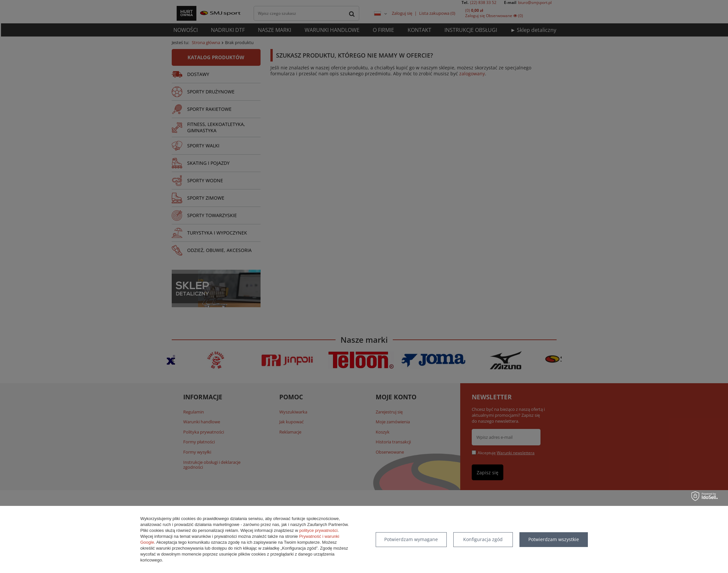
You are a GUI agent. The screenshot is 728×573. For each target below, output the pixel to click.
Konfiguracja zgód (483, 539)
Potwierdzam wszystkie (554, 539)
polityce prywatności (318, 530)
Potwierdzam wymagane (411, 539)
